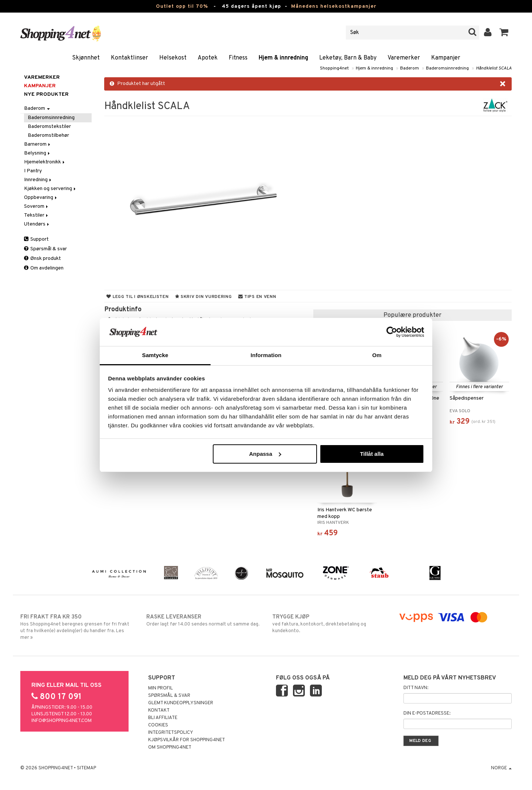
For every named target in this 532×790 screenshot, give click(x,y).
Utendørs (37, 224)
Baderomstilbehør (48, 135)
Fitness (238, 58)
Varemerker (404, 58)
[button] (504, 33)
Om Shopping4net (170, 747)
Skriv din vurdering (204, 297)
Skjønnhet (86, 58)
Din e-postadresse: (427, 713)
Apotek (208, 58)
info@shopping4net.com (62, 721)
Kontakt (159, 711)
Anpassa (265, 454)
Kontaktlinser (129, 58)
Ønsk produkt (42, 259)
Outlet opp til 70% (182, 6)
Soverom (37, 206)
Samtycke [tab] (155, 355)
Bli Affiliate (163, 718)
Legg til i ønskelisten (137, 297)
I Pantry (33, 171)
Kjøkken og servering (50, 189)
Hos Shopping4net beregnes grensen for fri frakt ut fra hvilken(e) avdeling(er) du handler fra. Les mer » (77, 627)
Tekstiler (37, 215)
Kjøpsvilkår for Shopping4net (187, 740)
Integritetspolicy (171, 733)
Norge (501, 768)
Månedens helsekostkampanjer (334, 6)
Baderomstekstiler (49, 127)
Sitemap (86, 768)
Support (36, 239)
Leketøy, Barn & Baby (348, 58)
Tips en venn (257, 297)
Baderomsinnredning (447, 68)
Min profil (161, 688)
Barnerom (38, 144)
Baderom (410, 68)
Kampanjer (446, 58)
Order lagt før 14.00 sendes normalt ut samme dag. (203, 620)
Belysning (37, 153)
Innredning (38, 180)
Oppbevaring (41, 198)
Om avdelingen (44, 268)
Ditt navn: (416, 688)
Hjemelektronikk (45, 162)
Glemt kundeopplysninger (181, 703)
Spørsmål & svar (45, 249)
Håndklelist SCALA (494, 68)
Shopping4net (334, 68)
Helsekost (173, 58)
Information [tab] (266, 355)
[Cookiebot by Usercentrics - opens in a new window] (392, 332)
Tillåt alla (372, 454)
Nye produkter (46, 94)
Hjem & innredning (283, 58)
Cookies (158, 725)
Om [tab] (377, 355)
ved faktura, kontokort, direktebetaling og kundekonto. (329, 624)
